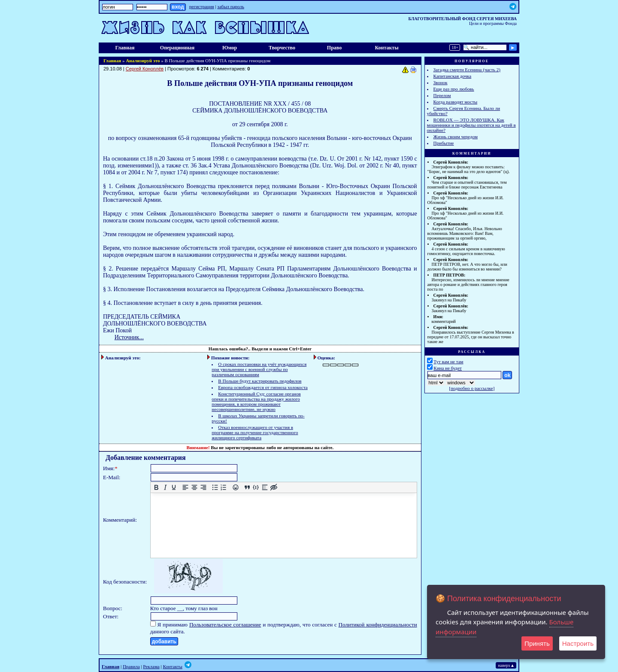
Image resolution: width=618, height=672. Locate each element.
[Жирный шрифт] (156, 488)
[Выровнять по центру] (194, 488)
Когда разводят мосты (456, 102)
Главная (125, 48)
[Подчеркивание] (174, 488)
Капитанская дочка (453, 76)
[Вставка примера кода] (256, 488)
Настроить (578, 643)
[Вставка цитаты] (247, 488)
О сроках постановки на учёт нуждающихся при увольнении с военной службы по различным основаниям (259, 369)
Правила (131, 666)
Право (334, 48)
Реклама (151, 666)
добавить (164, 642)
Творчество (282, 48)
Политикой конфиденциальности (378, 625)
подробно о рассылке (472, 388)
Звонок (441, 82)
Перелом (442, 95)
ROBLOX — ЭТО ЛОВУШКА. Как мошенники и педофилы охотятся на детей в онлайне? (471, 125)
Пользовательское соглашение (225, 625)
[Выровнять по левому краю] (186, 488)
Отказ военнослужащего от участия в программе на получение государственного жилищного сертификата (255, 432)
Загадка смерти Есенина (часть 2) (467, 70)
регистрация (202, 6)
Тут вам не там (448, 362)
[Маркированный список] (215, 488)
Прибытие (444, 143)
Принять (537, 643)
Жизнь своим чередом (456, 137)
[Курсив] (165, 488)
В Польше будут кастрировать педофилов (260, 381)
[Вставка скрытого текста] (274, 488)
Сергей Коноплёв (145, 69)
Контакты (386, 48)
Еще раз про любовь (454, 89)
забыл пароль (231, 6)
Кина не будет (448, 368)
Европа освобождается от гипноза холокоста (263, 387)
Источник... (129, 337)
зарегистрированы (245, 447)
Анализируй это (143, 61)
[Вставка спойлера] (265, 488)
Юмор (230, 48)
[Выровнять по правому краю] (203, 488)
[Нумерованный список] (224, 488)
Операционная (177, 48)
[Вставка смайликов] (235, 488)
